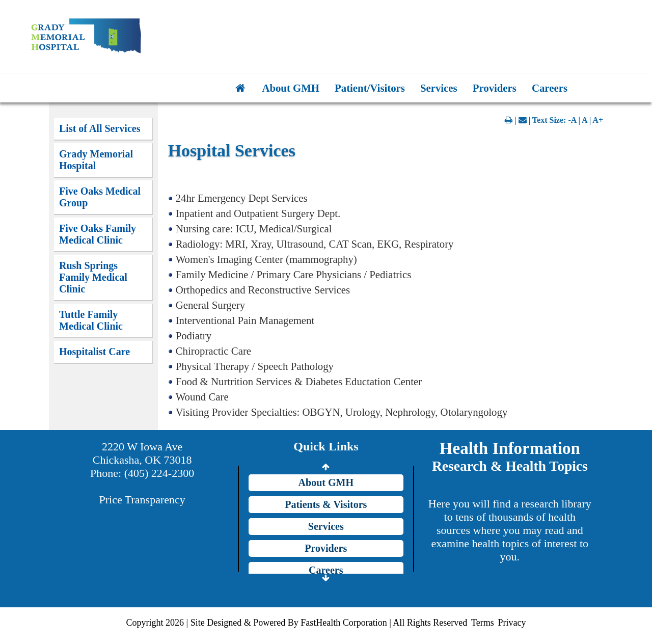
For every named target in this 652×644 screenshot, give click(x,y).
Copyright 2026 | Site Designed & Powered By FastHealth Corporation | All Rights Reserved (297, 623)
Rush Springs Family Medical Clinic (93, 277)
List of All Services (100, 128)
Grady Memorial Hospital (96, 160)
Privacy (512, 623)
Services (439, 88)
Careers (550, 88)
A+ (598, 120)
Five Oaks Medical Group (100, 197)
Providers (495, 88)
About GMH (291, 88)
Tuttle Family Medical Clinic (91, 320)
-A (572, 120)
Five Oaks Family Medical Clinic (98, 234)
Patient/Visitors (370, 88)
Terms (483, 623)
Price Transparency (142, 500)
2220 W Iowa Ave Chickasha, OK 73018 (142, 453)
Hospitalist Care (94, 352)
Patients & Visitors (326, 504)
